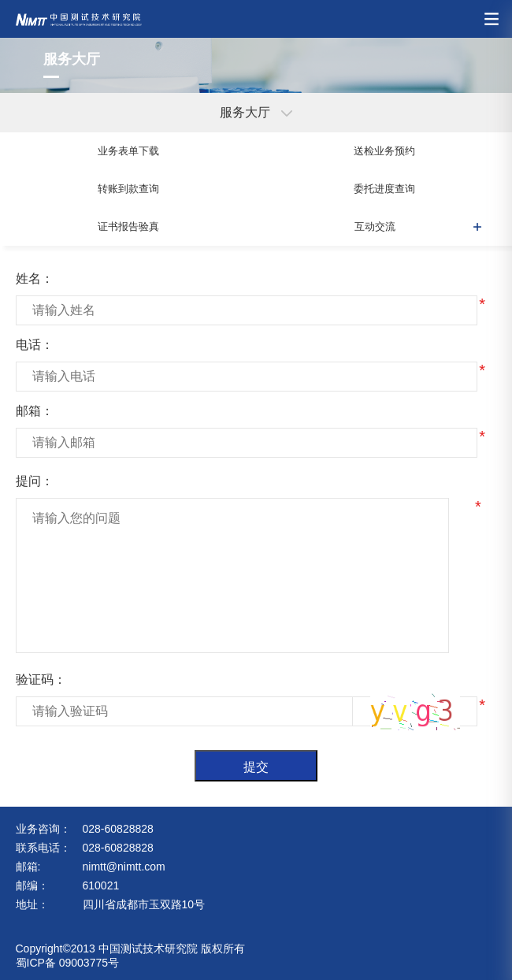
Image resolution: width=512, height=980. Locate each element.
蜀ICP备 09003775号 (68, 963)
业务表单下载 (128, 151)
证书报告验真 (128, 226)
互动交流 (375, 226)
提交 (256, 767)
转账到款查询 (128, 189)
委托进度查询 (384, 189)
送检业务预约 (384, 151)
